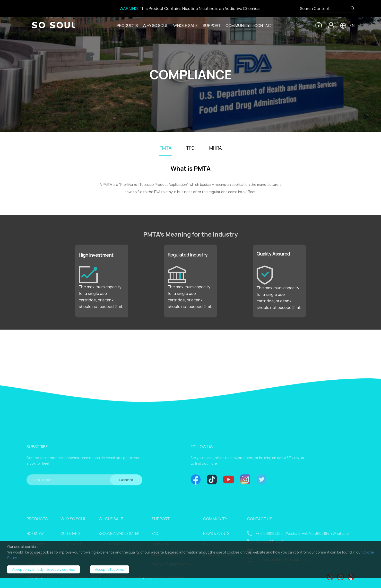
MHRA (216, 148)
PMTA (165, 148)
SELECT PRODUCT (166, 579)
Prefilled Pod (37, 579)
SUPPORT (212, 26)
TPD (190, 148)
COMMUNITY (238, 26)
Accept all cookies (110, 569)
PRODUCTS (127, 26)
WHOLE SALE (186, 26)
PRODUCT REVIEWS (219, 579)
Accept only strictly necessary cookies (43, 569)
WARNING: (129, 9)
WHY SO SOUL (156, 26)
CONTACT (264, 26)
